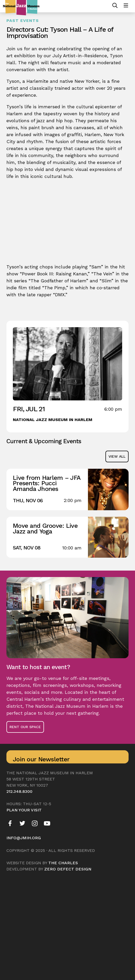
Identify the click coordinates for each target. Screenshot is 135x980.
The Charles (63, 863)
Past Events (23, 20)
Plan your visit (24, 810)
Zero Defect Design (68, 869)
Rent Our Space (25, 727)
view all (117, 456)
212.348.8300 (19, 791)
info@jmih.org (24, 838)
